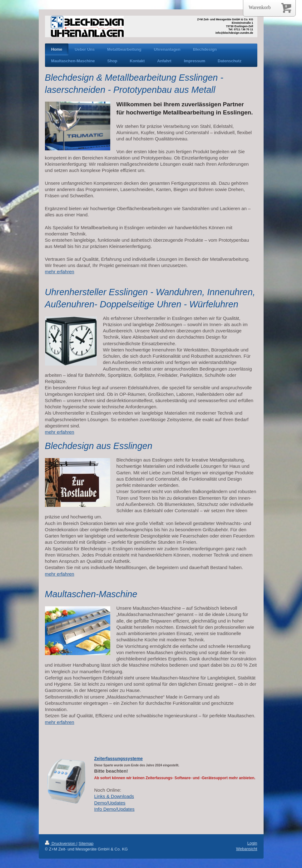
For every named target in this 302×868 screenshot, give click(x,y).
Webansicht (247, 849)
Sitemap (86, 843)
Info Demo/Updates (114, 809)
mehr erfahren (60, 272)
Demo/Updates (110, 803)
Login (252, 843)
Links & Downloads (114, 796)
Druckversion (61, 843)
